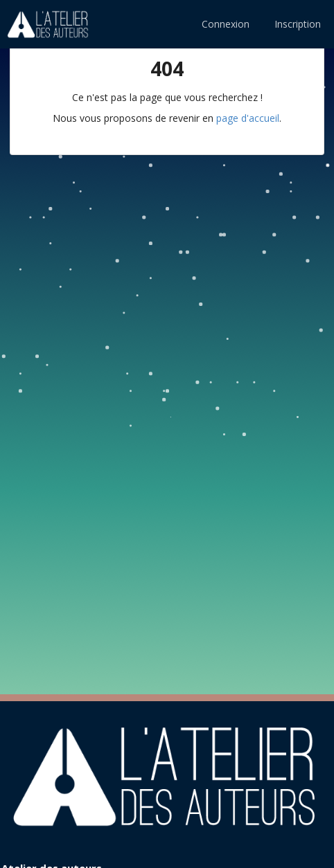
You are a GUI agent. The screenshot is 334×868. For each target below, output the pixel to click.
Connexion (226, 24)
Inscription (298, 24)
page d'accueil (248, 118)
